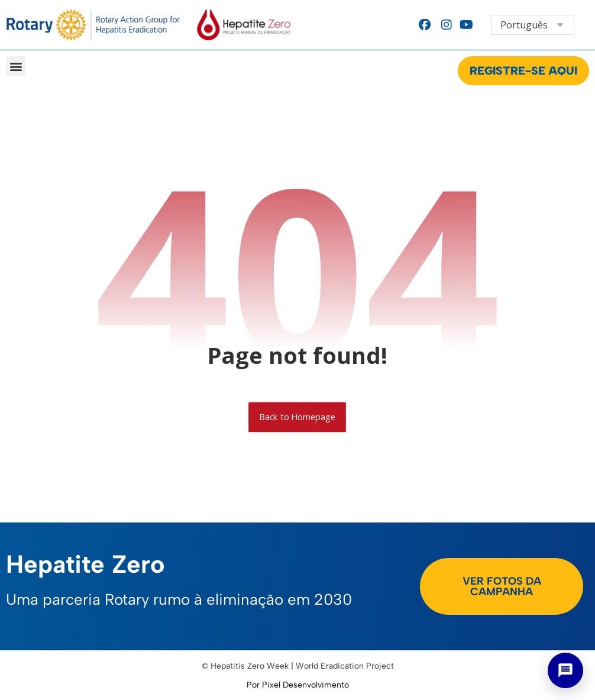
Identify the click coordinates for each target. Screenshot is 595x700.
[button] (16, 66)
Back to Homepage (298, 417)
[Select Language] (533, 25)
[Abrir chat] (565, 670)
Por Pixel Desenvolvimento (298, 685)
